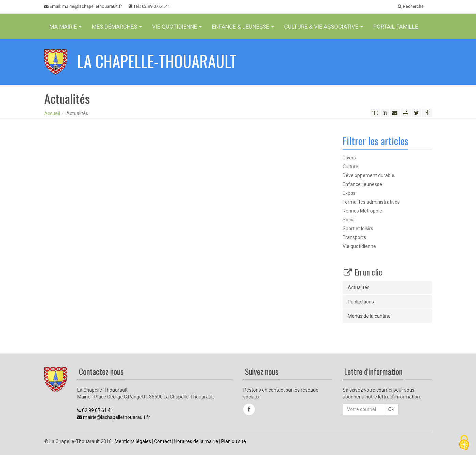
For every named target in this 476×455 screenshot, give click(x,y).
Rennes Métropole (362, 211)
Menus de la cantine (369, 316)
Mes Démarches (117, 27)
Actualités (359, 287)
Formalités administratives (371, 202)
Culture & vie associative (324, 27)
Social (349, 220)
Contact (163, 441)
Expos (349, 193)
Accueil (52, 113)
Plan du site (234, 441)
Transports (354, 237)
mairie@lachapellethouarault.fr (114, 417)
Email (83, 6)
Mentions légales (133, 441)
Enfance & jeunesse (243, 27)
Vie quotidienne (359, 246)
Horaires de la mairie (196, 441)
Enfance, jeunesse (362, 184)
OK (391, 409)
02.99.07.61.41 (95, 410)
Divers (349, 158)
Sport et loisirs (358, 229)
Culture (350, 167)
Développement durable (368, 175)
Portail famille (396, 27)
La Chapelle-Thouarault (157, 61)
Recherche (411, 6)
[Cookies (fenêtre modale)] (464, 443)
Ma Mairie (65, 27)
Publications (361, 302)
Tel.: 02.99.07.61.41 (149, 6)
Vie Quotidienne (177, 27)
